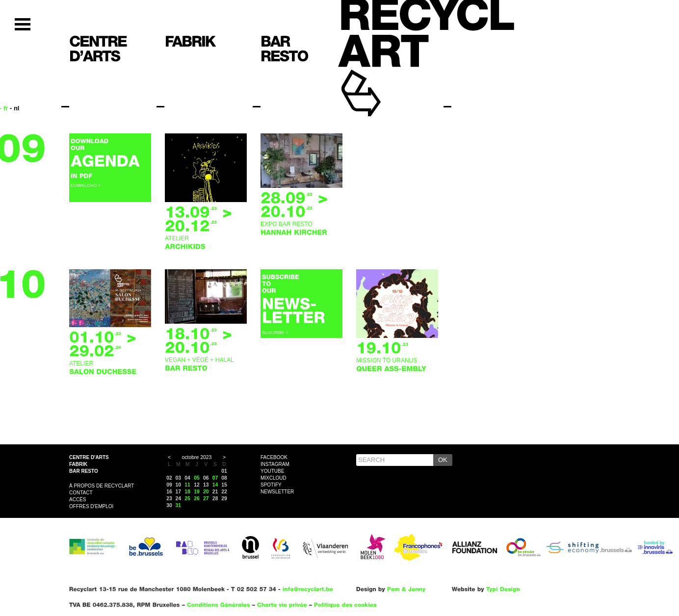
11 (187, 485)
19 (197, 492)
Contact (81, 493)
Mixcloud (274, 478)
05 (197, 478)
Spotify (271, 485)
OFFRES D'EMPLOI (91, 506)
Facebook (274, 457)
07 (215, 478)
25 (187, 499)
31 (179, 505)
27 (206, 499)
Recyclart (383, 78)
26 (197, 499)
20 (206, 492)
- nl (15, 108)
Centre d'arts (89, 457)
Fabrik (78, 464)
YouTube (272, 471)
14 (215, 485)
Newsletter (277, 492)
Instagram (275, 464)
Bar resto (84, 471)
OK (443, 460)
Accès (78, 500)
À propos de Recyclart (102, 486)
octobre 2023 (197, 457)
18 (187, 492)
